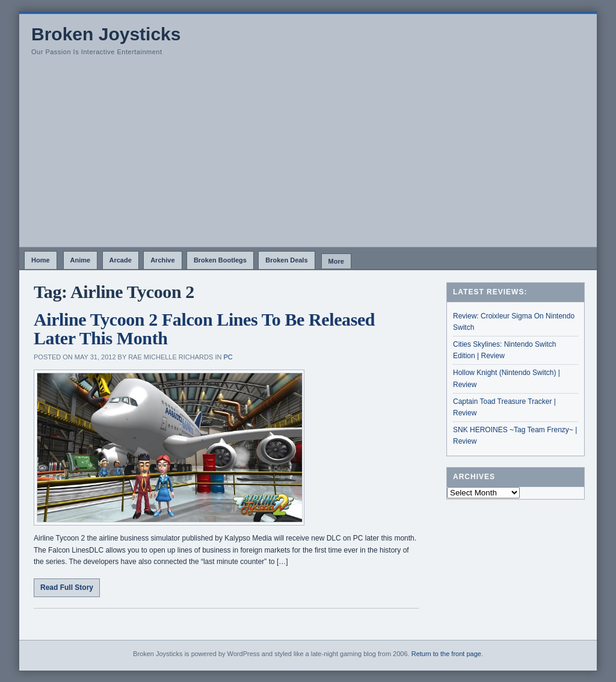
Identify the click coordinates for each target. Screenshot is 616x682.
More (336, 261)
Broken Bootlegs (220, 260)
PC (228, 357)
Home (41, 260)
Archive (162, 260)
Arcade (121, 260)
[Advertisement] (308, 157)
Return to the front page (446, 654)
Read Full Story (67, 587)
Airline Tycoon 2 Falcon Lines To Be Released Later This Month (204, 329)
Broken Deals (286, 260)
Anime (81, 260)
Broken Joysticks (106, 34)
